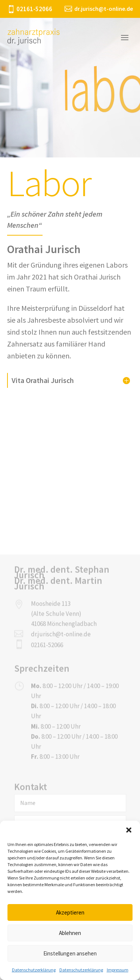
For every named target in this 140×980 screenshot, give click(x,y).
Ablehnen (70, 933)
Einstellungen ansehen (70, 953)
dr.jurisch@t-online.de (61, 730)
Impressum (118, 970)
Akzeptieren (70, 912)
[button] (129, 830)
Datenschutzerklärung (34, 970)
